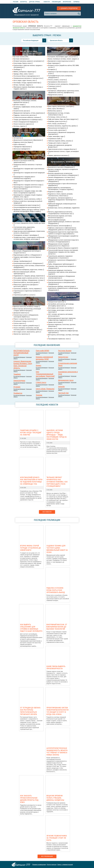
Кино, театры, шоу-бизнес (57, 124)
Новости (47, 2)
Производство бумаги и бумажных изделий (63, 248)
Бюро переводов (54, 63)
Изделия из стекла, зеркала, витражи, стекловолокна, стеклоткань (60, 195)
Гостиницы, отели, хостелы (58, 117)
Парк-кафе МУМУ (43, 351)
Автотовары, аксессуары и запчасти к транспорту (61, 311)
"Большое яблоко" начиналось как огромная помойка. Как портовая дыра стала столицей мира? (57, 482)
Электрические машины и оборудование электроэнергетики (62, 277)
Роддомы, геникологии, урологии (25, 115)
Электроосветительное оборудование (61, 280)
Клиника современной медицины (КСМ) (44, 358)
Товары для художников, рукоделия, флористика (60, 146)
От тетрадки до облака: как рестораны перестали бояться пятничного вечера (30, 711)
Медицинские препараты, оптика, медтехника (29, 113)
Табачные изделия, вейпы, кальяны (60, 141)
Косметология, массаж (22, 111)
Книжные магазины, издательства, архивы (63, 126)
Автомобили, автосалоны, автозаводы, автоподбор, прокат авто (61, 305)
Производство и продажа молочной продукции (29, 174)
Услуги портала (52, 864)
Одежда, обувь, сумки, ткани (23, 74)
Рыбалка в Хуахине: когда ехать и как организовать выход (56, 590)
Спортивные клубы (55, 139)
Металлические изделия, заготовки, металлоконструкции (60, 217)
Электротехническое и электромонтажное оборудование (62, 283)
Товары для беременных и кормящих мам (28, 120)
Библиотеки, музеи (55, 111)
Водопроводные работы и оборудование (28, 255)
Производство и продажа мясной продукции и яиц (29, 182)
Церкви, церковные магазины (59, 155)
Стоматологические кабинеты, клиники (27, 117)
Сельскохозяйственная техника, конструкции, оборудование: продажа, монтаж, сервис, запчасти (63, 252)
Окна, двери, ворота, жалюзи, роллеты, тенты (29, 278)
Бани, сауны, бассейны (56, 109)
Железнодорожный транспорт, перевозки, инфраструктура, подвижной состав (62, 319)
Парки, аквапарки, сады (57, 136)
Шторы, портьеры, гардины (23, 85)
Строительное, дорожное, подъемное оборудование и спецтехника (60, 257)
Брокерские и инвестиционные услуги (61, 61)
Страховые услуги (55, 86)
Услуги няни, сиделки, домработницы (27, 326)
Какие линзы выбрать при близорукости (56, 667)
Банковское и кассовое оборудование (61, 167)
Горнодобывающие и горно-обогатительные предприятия (63, 184)
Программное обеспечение (58, 82)
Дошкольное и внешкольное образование (28, 140)
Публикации (56, 2)
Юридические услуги (55, 95)
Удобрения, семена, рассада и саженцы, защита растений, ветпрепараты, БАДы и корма (29, 210)
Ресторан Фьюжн (65, 351)
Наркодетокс (63, 357)
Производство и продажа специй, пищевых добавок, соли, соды (28, 196)
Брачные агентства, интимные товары (27, 306)
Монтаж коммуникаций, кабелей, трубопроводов (24, 273)
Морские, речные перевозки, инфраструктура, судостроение (63, 332)
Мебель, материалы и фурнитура (25, 72)
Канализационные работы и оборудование (28, 263)
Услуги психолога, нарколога (24, 124)
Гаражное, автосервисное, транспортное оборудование (61, 180)
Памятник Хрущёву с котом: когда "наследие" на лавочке (31, 433)
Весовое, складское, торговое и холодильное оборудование (63, 170)
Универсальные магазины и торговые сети (28, 78)
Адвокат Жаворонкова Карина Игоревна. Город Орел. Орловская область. (23, 365)
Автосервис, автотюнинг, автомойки (61, 308)
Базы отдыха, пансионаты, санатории (61, 106)
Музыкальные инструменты (58, 128)
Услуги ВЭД (52, 88)
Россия (16, 2)
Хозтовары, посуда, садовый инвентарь (27, 83)
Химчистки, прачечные (22, 334)
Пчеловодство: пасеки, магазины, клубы (28, 199)
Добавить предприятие (69, 8)
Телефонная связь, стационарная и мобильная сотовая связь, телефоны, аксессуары (29, 238)
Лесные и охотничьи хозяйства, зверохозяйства (24, 161)
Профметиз (18, 393)
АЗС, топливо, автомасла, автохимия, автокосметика (60, 315)
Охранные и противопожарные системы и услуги (62, 73)
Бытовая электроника (21, 59)
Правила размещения (39, 864)
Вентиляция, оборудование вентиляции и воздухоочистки (27, 252)
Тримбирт (17, 374)
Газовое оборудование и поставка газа (62, 177)
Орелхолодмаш (19, 380)
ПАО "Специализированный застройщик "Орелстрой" (45, 374)
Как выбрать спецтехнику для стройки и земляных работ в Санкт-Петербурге (31, 628)
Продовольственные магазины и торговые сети (28, 165)
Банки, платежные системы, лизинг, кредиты (63, 59)
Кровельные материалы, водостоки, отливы (29, 270)
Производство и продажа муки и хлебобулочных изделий (24, 178)
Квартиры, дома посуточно (58, 121)
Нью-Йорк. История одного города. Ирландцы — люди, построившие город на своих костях (57, 435)
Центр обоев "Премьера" (45, 389)
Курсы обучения (20, 144)
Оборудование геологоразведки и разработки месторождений (63, 237)
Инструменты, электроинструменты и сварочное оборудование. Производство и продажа (62, 200)
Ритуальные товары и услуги (24, 321)
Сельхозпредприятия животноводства (27, 205)
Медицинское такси (66, 380)
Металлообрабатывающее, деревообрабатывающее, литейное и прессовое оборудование (64, 222)
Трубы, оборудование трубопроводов (61, 264)
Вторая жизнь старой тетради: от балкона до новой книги (30, 548)
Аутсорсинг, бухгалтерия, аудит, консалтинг (63, 57)
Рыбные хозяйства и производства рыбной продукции (28, 202)
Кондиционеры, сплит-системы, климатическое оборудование (29, 266)
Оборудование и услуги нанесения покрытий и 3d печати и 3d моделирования (63, 241)
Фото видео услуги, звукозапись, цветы (27, 332)
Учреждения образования (23, 147)
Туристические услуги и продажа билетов (62, 149)
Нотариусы (52, 69)
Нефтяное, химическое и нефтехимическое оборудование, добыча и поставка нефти (62, 229)
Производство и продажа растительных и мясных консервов (27, 188)
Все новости (47, 512)
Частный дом (63, 393)
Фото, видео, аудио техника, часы (25, 80)
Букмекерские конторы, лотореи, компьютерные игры (59, 114)
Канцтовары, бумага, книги (23, 63)
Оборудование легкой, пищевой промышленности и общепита (59, 245)
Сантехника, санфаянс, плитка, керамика (28, 289)
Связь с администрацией (65, 864)
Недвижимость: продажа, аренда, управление (29, 276)
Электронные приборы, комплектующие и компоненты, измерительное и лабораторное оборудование (63, 288)
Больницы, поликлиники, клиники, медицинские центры (25, 101)
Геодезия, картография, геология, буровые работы (27, 258)
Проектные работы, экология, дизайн (27, 282)
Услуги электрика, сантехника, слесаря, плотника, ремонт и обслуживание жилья (28, 329)
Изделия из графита (55, 192)
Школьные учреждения (22, 149)
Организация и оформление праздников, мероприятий (62, 133)
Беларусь (24, 2)
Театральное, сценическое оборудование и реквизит (62, 261)
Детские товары (20, 105)
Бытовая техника (21, 57)
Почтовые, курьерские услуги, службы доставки (29, 224)
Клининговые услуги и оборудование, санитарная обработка (26, 316)
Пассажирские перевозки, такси (59, 339)
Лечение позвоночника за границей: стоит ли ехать (57, 838)
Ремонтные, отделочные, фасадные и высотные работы (26, 285)
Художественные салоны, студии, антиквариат (63, 152)
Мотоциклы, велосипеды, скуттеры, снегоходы (64, 336)
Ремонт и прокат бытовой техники (26, 319)
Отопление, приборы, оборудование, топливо (29, 280)
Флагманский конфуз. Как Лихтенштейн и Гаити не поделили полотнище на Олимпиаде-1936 (31, 481)
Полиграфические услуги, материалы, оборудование (60, 77)
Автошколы (18, 138)
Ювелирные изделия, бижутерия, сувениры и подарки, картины (28, 88)
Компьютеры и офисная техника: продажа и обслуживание (28, 66)
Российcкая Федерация (19, 357)
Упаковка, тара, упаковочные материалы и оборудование (62, 267)
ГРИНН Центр (41, 382)
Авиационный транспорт (57, 302)
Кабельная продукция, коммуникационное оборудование (62, 205)
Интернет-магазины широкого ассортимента (29, 61)
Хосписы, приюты (20, 126)
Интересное (67, 2)
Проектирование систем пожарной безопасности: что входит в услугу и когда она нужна (58, 711)
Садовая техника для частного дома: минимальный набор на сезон (57, 549)
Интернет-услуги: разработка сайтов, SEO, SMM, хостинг (64, 66)
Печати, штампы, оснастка (57, 80)
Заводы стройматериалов (23, 261)
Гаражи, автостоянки (56, 322)
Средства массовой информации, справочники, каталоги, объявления (29, 232)
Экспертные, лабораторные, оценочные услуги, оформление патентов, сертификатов (64, 92)
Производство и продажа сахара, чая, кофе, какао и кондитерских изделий (28, 192)
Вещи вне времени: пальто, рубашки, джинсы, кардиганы (55, 798)
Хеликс (39, 365)
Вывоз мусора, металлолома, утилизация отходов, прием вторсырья (27, 310)
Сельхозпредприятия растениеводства (27, 207)
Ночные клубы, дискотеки (57, 130)
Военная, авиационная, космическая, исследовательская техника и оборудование (63, 174)
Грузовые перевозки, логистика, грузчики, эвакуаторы (62, 325)
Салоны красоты (20, 323)
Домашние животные (21, 313)
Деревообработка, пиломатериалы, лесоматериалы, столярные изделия (61, 189)
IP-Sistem (17, 387)
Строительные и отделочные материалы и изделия (27, 292)
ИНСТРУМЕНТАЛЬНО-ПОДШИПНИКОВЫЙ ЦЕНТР (22, 353)
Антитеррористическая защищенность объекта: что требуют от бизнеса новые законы (57, 751)
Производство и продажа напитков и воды (28, 185)
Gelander (61, 387)
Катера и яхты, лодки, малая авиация (61, 328)
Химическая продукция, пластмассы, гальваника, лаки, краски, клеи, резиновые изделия (62, 272)
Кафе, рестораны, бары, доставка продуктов (63, 119)
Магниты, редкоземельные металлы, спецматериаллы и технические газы (61, 213)
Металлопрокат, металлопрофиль (60, 226)
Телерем (39, 395)
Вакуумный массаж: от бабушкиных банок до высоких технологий (57, 627)
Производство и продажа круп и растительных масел (29, 169)
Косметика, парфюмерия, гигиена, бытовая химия (28, 108)
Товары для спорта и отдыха (58, 143)
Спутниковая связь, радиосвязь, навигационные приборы (24, 228)
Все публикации (47, 856)
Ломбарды (18, 69)
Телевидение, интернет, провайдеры (26, 235)
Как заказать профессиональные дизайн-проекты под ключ (29, 799)
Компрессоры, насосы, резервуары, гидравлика (64, 209)
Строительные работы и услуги (24, 295)
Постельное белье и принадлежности (27, 76)
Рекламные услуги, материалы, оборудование (64, 84)
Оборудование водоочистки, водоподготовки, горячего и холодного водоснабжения (63, 233)
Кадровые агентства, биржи (23, 142)
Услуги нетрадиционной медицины (26, 122)
